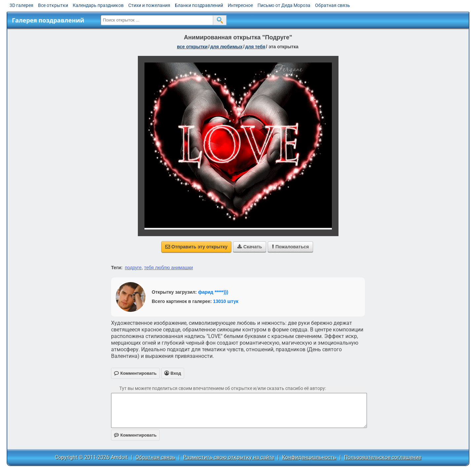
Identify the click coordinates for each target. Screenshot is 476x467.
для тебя (255, 47)
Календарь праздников (98, 5)
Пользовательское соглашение (383, 457)
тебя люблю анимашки (169, 268)
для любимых (226, 47)
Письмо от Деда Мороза (284, 5)
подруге (133, 268)
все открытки (192, 47)
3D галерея (21, 5)
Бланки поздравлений (199, 5)
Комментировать (135, 435)
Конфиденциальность (309, 457)
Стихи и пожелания (149, 5)
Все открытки (53, 5)
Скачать (250, 247)
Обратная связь (333, 5)
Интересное (240, 5)
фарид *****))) (213, 292)
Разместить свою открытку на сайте (229, 457)
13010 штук (226, 301)
